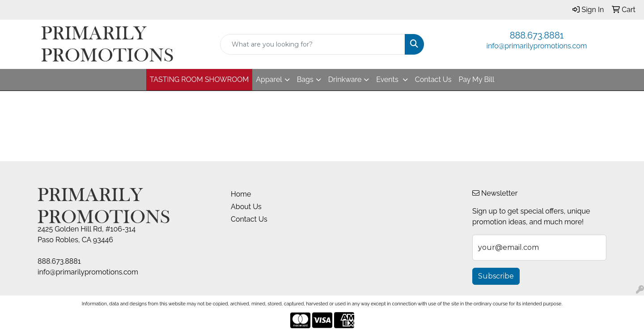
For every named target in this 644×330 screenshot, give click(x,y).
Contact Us (433, 79)
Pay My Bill (476, 79)
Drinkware (345, 79)
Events (388, 79)
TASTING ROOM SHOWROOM (199, 79)
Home (241, 194)
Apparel (269, 79)
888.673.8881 (537, 35)
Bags (305, 79)
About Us (246, 207)
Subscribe (496, 276)
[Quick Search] (313, 44)
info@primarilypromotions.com (537, 46)
